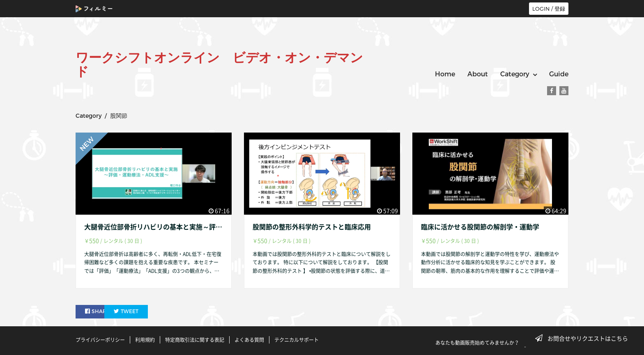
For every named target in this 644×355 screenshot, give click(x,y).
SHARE (98, 311)
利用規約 (145, 340)
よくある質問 (249, 340)
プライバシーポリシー (100, 340)
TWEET (146, 311)
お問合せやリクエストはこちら (584, 338)
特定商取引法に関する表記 (195, 340)
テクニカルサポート (297, 340)
